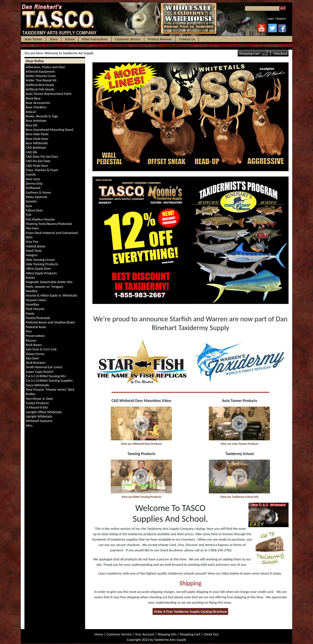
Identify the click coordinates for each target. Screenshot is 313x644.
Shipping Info (167, 634)
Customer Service (119, 634)
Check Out (211, 634)
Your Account (145, 634)
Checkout (280, 54)
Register (281, 19)
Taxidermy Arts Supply (170, 640)
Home (99, 634)
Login (271, 19)
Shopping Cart (249, 54)
